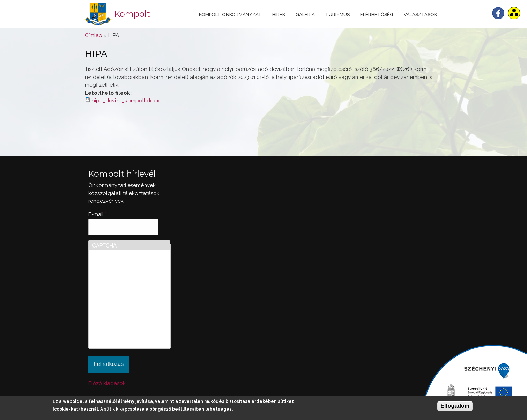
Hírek (279, 14)
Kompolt (132, 14)
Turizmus (337, 14)
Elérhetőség (377, 14)
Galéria (305, 14)
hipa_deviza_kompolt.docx (126, 101)
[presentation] (121, 320)
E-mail (98, 214)
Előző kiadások (107, 383)
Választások (420, 14)
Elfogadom (455, 406)
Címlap (94, 35)
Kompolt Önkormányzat (230, 14)
